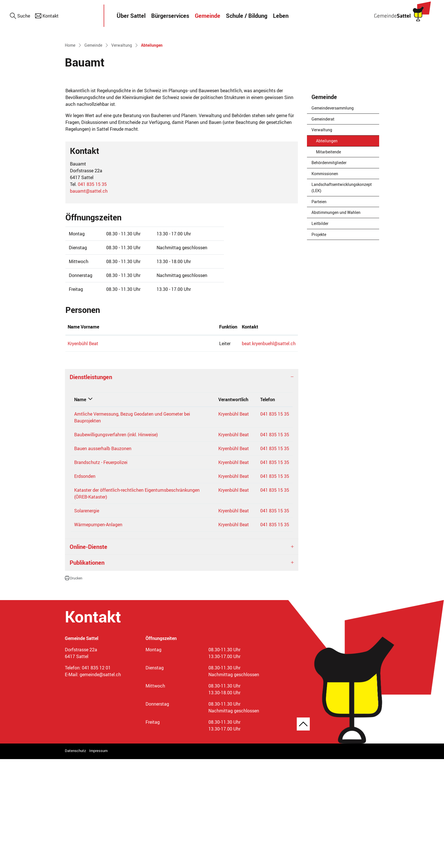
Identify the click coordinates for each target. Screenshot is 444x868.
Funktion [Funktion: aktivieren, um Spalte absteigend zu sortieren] (148, 435)
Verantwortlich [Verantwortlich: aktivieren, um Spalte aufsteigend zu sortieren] (233, 508)
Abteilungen (330, 251)
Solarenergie (87, 619)
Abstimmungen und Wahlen (336, 321)
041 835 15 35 (92, 293)
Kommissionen (325, 282)
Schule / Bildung (247, 16)
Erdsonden (85, 585)
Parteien (319, 310)
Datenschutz (75, 859)
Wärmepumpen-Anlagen (98, 633)
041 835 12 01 (96, 776)
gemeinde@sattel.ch (100, 783)
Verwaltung (322, 239)
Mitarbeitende (328, 260)
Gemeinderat (323, 228)
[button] (74, 687)
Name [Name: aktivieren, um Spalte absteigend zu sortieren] (80, 508)
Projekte (319, 343)
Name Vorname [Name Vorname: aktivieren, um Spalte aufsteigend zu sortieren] (83, 435)
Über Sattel (131, 16)
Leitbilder (320, 332)
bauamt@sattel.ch (89, 300)
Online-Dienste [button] (88, 655)
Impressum (98, 859)
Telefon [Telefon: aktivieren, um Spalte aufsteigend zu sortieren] (268, 508)
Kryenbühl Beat (83, 452)
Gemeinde (208, 16)
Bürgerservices (170, 16)
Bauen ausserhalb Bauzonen (103, 557)
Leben (281, 16)
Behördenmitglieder (329, 271)
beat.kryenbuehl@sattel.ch (211, 452)
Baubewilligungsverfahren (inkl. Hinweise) (116, 543)
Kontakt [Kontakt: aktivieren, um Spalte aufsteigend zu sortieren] (193, 435)
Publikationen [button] (87, 671)
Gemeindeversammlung (333, 217)
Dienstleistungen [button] (91, 486)
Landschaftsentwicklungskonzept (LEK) (342, 296)
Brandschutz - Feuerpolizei (101, 571)
